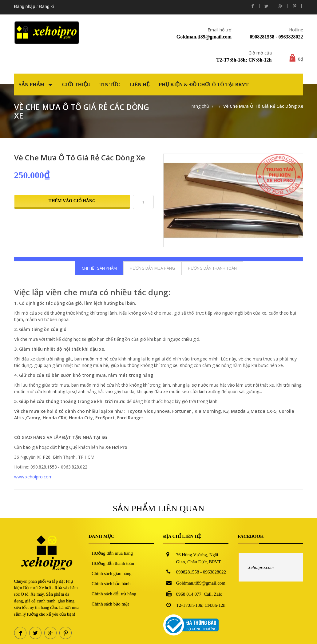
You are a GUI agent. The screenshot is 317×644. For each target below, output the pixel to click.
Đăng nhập (25, 6)
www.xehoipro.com (33, 477)
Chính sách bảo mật (110, 604)
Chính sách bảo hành (111, 584)
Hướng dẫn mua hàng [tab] (152, 268)
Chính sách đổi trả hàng (114, 594)
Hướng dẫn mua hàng (112, 553)
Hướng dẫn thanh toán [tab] (212, 268)
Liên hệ (140, 85)
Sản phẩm (36, 85)
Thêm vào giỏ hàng (72, 201)
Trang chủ (199, 106)
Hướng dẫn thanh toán (113, 563)
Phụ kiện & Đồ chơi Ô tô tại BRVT (204, 85)
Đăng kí (46, 6)
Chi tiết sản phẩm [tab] (99, 268)
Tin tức (110, 85)
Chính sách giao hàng (112, 574)
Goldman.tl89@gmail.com (204, 37)
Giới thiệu (76, 85)
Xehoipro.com (261, 567)
